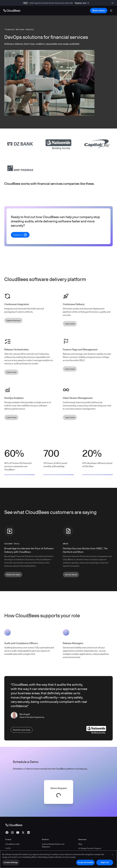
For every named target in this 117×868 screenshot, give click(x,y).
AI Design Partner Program (90, 848)
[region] (58, 859)
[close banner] (113, 3)
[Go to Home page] (12, 11)
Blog (80, 844)
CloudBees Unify (12, 844)
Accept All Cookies (85, 862)
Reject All (105, 862)
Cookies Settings (11, 862)
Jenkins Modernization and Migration (53, 845)
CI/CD (8, 848)
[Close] (113, 855)
